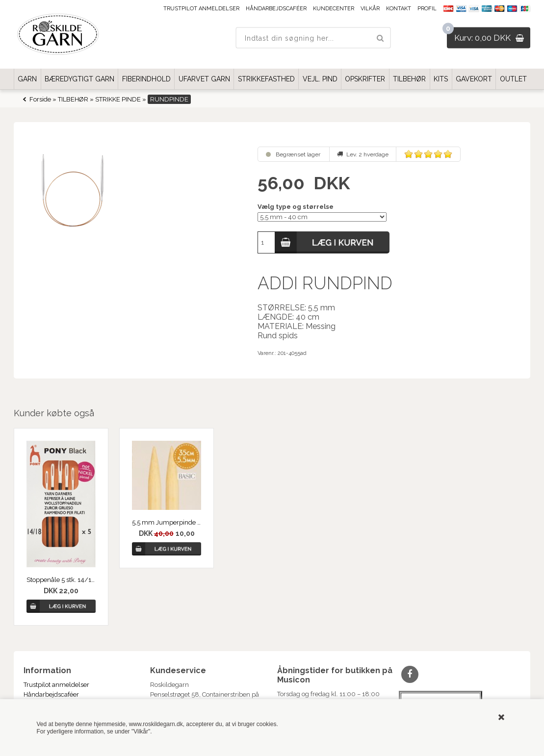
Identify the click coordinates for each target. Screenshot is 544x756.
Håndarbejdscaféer (276, 9)
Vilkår (370, 9)
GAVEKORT (474, 79)
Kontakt (399, 9)
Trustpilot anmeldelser (201, 9)
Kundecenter (334, 9)
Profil (427, 9)
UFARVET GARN (204, 79)
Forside (40, 99)
